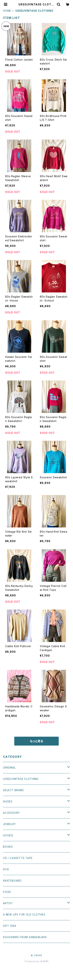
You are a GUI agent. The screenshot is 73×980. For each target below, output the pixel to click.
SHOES (8, 801)
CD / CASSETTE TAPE (18, 858)
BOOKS (8, 847)
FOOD (7, 892)
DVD (6, 869)
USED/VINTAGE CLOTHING (21, 779)
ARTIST (8, 903)
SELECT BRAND (13, 790)
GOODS (8, 835)
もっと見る (36, 741)
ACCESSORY (11, 813)
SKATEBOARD (12, 881)
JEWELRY (9, 824)
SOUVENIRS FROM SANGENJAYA (25, 937)
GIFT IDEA (10, 926)
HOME (7, 11)
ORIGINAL (9, 768)
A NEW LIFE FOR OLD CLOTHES (24, 914)
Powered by (36, 961)
